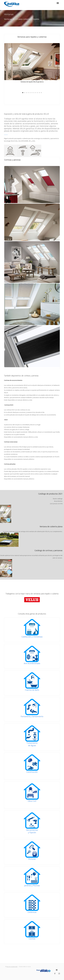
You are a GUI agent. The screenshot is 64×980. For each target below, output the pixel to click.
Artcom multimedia (12, 967)
